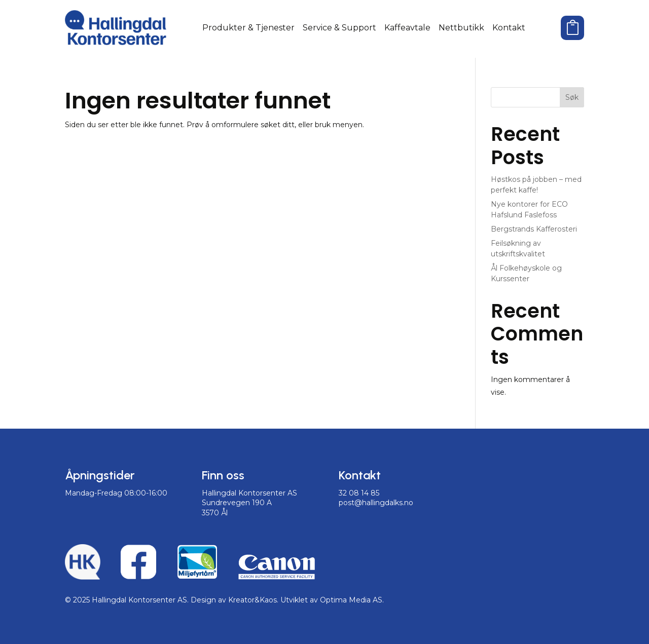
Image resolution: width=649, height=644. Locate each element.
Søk (572, 97)
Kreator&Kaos (253, 600)
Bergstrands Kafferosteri (534, 229)
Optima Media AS (351, 600)
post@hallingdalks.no (376, 503)
